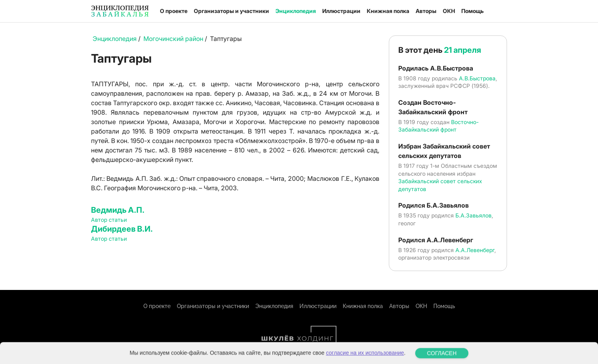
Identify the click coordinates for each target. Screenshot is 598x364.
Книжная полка (388, 11)
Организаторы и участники (231, 11)
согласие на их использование (365, 359)
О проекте (174, 11)
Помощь (473, 11)
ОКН (449, 11)
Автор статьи (109, 220)
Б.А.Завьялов (474, 215)
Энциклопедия (296, 11)
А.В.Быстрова (477, 78)
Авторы (426, 11)
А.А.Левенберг (475, 250)
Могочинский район (173, 39)
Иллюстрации (341, 11)
